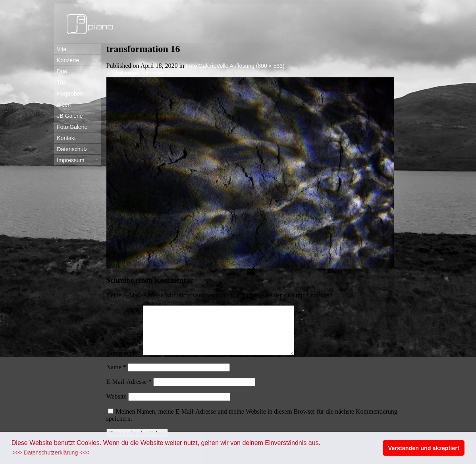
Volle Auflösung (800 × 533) (251, 66)
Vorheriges (123, 73)
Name (116, 377)
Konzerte (67, 60)
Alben (63, 105)
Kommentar (124, 363)
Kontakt (65, 138)
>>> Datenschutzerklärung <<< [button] (51, 452)
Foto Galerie (71, 127)
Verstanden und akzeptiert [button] (424, 448)
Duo (61, 71)
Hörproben (69, 94)
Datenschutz (71, 149)
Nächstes (156, 73)
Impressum (69, 160)
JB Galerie (68, 116)
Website (117, 406)
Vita (60, 49)
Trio (60, 82)
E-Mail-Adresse (129, 391)
